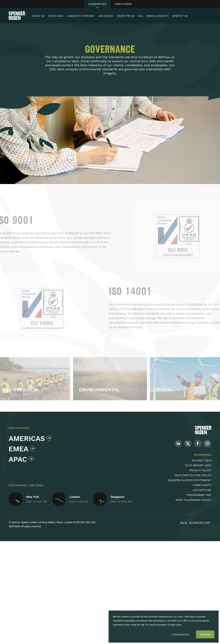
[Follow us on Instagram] (207, 443)
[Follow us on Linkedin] (178, 443)
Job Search (106, 16)
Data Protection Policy (193, 475)
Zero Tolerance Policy (193, 500)
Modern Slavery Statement (190, 480)
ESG (140, 16)
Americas (29, 439)
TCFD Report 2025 (198, 465)
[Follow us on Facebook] (198, 443)
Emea (22, 449)
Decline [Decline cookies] (205, 635)
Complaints (202, 485)
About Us (38, 16)
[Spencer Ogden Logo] (203, 430)
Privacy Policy (200, 470)
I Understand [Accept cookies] (180, 635)
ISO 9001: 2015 (202, 460)
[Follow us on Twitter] (188, 443)
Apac (21, 459)
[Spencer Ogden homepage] (17, 16)
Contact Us (180, 16)
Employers (123, 4)
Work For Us (126, 16)
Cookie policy (175, 625)
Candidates (97, 4)
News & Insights (157, 16)
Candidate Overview (81, 16)
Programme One (199, 495)
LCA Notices (202, 490)
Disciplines (56, 16)
